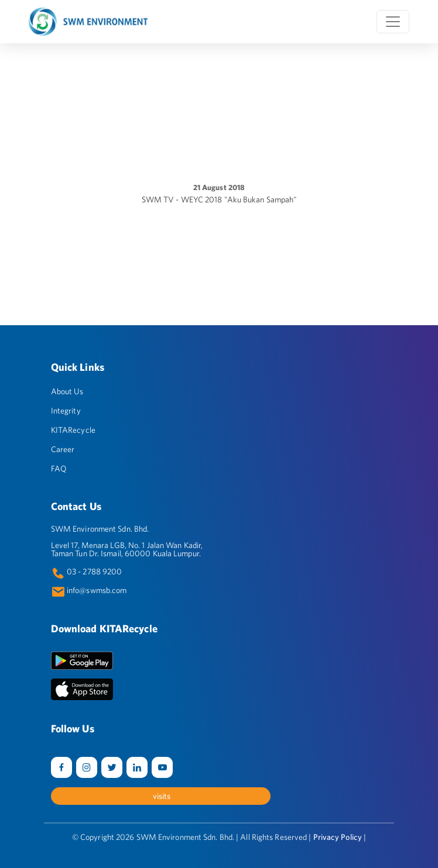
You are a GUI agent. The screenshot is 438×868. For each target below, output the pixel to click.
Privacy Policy (338, 837)
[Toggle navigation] (393, 22)
